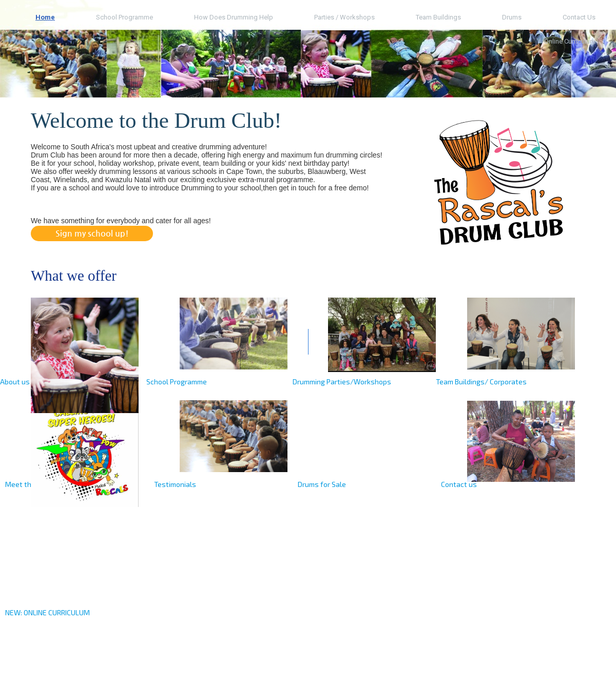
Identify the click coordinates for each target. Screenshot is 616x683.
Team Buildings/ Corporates (481, 382)
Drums (512, 17)
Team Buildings (438, 17)
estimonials (177, 484)
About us (15, 382)
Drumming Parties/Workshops (342, 382)
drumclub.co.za (57, 670)
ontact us (461, 484)
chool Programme (179, 382)
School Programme (124, 17)
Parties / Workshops (344, 17)
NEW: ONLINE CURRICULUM (47, 612)
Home (45, 17)
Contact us (579, 17)
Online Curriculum (570, 41)
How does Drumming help (234, 17)
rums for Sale (324, 484)
